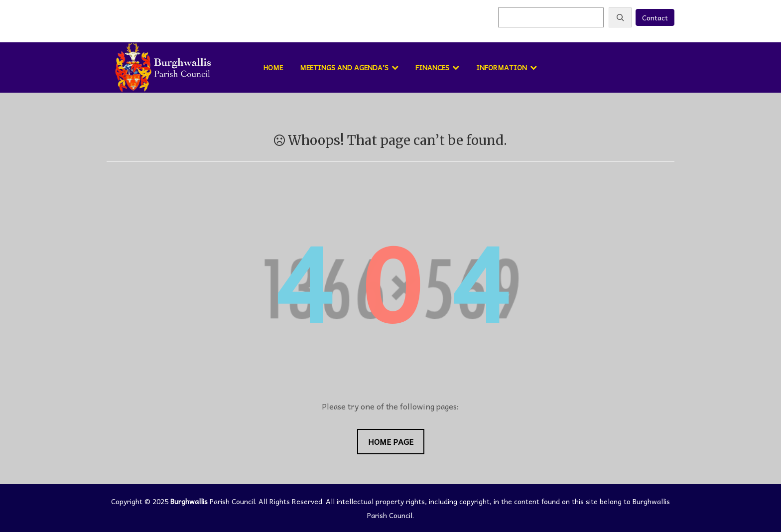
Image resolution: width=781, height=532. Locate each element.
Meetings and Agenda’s (344, 67)
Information (502, 67)
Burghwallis (189, 501)
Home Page (391, 441)
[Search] (620, 17)
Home (273, 67)
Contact (655, 17)
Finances (432, 67)
